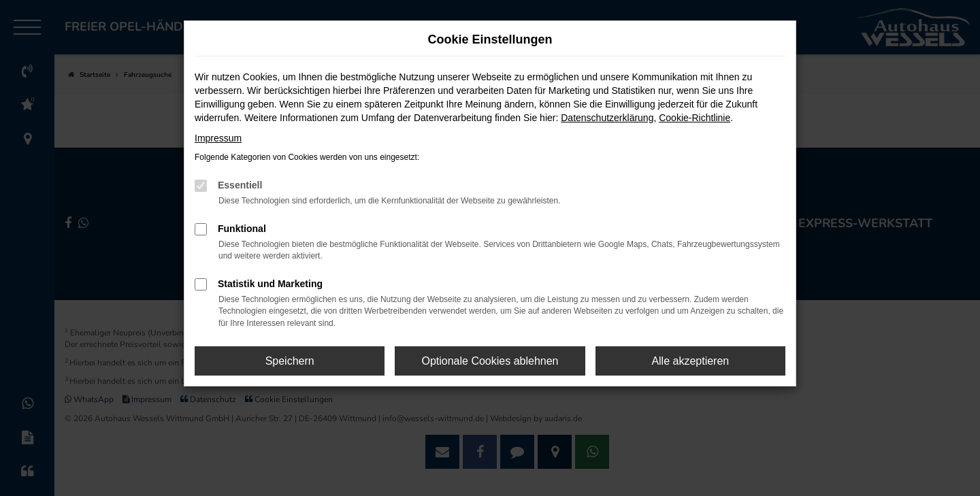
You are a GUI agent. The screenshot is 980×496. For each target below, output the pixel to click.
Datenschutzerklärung (607, 118)
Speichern (290, 361)
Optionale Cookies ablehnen (490, 361)
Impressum (218, 138)
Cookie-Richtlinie (695, 118)
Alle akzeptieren (690, 361)
